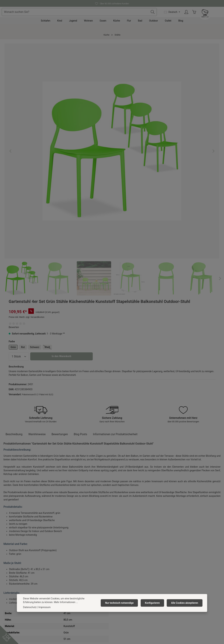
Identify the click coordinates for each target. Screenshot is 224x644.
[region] (56, 115)
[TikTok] (125, 618)
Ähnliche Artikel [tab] (17, 445)
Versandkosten (104, 635)
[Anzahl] (130, 114)
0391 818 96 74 (14, 566)
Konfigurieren (154, 603)
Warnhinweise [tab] (37, 215)
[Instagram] (117, 618)
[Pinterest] (107, 618)
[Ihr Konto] (210, 17)
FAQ (116, 578)
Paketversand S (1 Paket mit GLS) (149, 156)
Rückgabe (119, 572)
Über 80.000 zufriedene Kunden (112, 3)
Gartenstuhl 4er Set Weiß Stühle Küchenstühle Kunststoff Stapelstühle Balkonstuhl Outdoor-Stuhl (113, 498)
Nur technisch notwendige (123, 603)
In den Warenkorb (173, 114)
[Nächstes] (109, 169)
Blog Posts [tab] (80, 215)
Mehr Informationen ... (55, 602)
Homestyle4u (66, 547)
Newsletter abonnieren (70, 589)
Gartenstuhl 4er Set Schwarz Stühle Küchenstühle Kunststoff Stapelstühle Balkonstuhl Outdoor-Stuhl (23, 498)
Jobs (61, 561)
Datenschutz (65, 572)
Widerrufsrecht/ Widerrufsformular (133, 584)
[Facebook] (99, 618)
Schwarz (146, 105)
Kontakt (118, 556)
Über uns (63, 556)
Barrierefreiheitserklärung (72, 584)
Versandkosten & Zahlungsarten (131, 561)
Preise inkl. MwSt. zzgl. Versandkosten (138, 75)
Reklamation (121, 567)
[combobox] (105, 17)
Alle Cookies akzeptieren (185, 603)
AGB (60, 567)
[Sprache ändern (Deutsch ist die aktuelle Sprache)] (196, 17)
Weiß (159, 105)
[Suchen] (177, 17)
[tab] (14, 215)
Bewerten (125, 85)
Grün (124, 105)
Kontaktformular (29, 592)
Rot (134, 105)
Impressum (64, 578)
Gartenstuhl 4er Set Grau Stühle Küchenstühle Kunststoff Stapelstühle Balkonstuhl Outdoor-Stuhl (68, 498)
